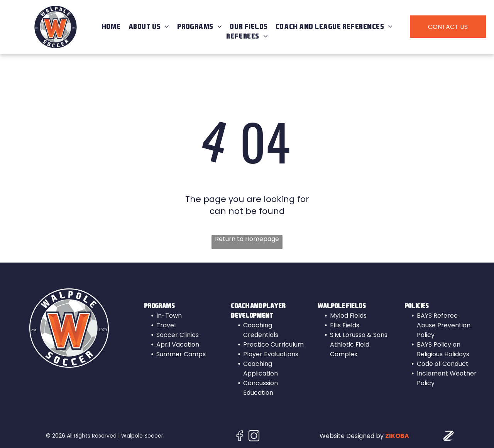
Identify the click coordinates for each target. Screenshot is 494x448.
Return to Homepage (247, 239)
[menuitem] (111, 27)
